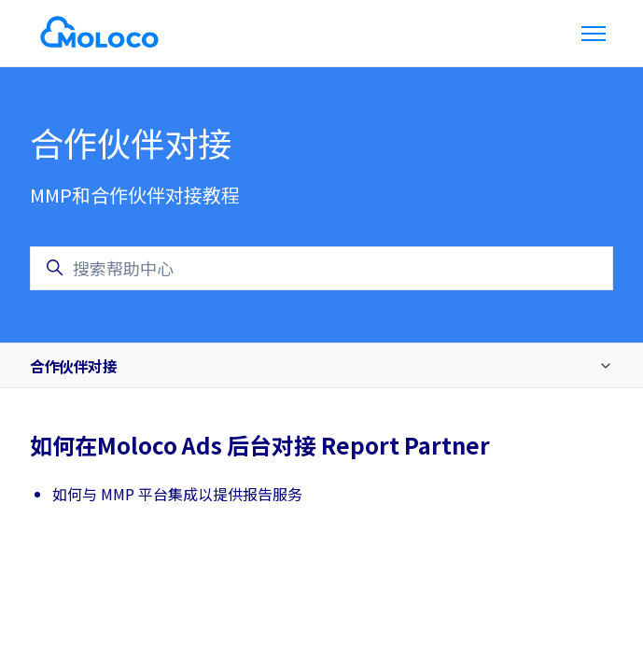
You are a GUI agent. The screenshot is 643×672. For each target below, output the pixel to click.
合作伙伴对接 (74, 366)
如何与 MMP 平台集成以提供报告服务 (177, 494)
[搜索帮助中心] (321, 268)
